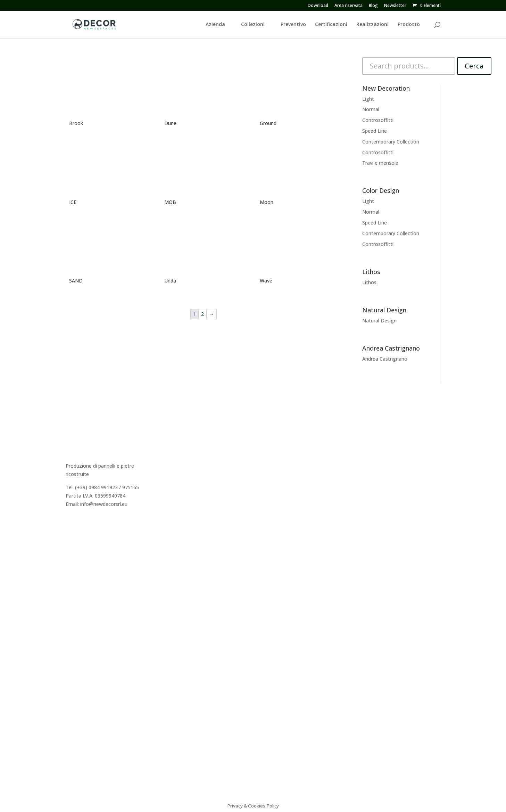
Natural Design (379, 321)
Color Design (278, 478)
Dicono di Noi (180, 461)
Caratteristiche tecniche (389, 453)
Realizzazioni (372, 25)
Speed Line (375, 131)
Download (318, 6)
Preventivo (293, 25)
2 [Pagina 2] (202, 314)
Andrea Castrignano (385, 359)
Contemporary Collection (391, 142)
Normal (371, 109)
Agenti (172, 478)
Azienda (215, 25)
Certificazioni (331, 25)
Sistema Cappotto (383, 478)
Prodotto (409, 25)
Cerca (474, 66)
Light (368, 99)
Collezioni (253, 25)
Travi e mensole (380, 163)
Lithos (369, 282)
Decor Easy (276, 461)
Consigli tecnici (379, 461)
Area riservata (349, 6)
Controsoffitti (378, 120)
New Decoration (282, 453)
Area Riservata (181, 494)
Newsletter (395, 6)
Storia (171, 453)
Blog (373, 6)
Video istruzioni (380, 486)
